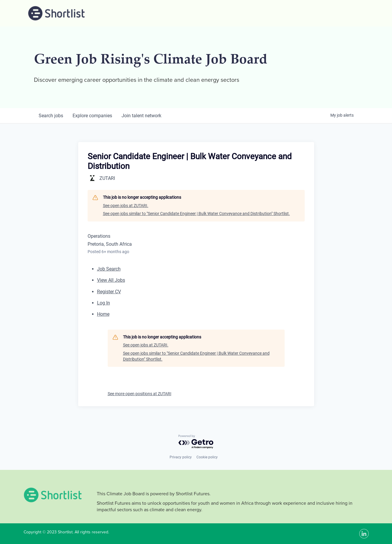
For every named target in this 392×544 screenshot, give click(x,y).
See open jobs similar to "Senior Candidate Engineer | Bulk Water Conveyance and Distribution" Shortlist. (196, 214)
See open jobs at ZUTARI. (126, 206)
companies (92, 116)
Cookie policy (207, 457)
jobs (51, 116)
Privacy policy (181, 457)
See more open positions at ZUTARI (140, 394)
